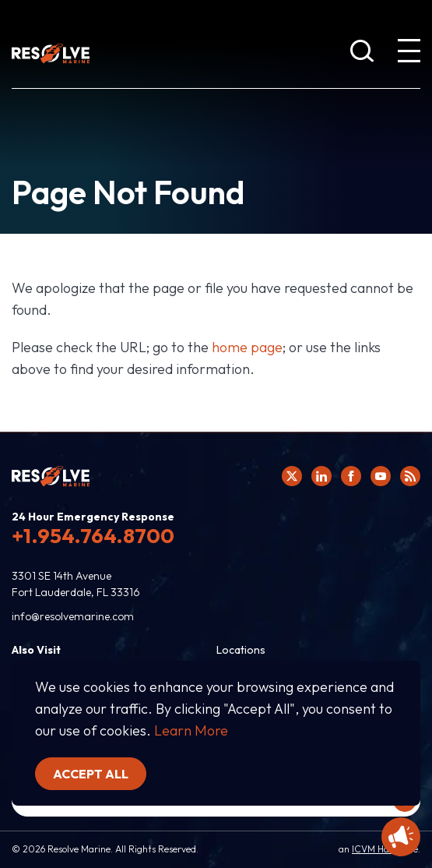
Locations (241, 650)
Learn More (191, 730)
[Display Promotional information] (401, 837)
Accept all (91, 774)
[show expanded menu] (409, 54)
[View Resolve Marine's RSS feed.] (410, 476)
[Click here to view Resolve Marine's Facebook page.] (351, 476)
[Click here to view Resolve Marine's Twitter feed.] (292, 476)
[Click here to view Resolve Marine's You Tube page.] (381, 476)
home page (247, 347)
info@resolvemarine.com (73, 616)
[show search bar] (362, 54)
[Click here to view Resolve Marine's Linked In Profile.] (321, 476)
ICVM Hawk (376, 849)
